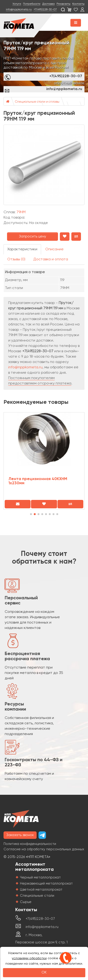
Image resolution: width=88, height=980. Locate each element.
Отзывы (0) (16, 259)
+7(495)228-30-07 (45, 10)
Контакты (78, 4)
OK (44, 973)
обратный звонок (69, 83)
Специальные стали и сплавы (37, 102)
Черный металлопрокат (40, 877)
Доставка (48, 4)
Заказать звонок (20, 835)
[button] (31, 514)
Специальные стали (37, 896)
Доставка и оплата (51, 259)
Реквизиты (63, 4)
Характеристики (22, 249)
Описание (54, 249)
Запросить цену (33, 236)
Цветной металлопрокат (41, 890)
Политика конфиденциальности (30, 844)
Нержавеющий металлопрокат (46, 884)
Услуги (17, 4)
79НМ (21, 212)
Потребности (32, 4)
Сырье (26, 902)
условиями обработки (29, 958)
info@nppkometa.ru (19, 10)
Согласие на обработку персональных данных (44, 849)
